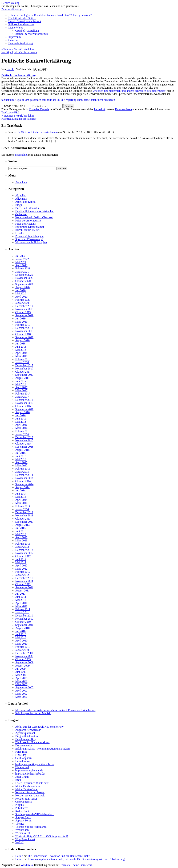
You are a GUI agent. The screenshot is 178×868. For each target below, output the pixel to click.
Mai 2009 (21, 675)
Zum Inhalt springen (13, 9)
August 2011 (22, 591)
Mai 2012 (21, 562)
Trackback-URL (10, 112)
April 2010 (21, 641)
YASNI (19, 842)
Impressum (15, 37)
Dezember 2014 (24, 475)
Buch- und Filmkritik (27, 208)
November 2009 (24, 656)
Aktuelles (21, 196)
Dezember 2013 (24, 512)
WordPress (27, 865)
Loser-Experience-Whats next (32, 783)
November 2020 (24, 278)
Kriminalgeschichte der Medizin (33, 713)
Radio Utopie (23, 811)
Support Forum (24, 820)
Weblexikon (22, 830)
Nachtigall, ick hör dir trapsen (19, 52)
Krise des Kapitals (39, 109)
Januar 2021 (22, 272)
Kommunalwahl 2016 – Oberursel (34, 217)
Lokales (20, 233)
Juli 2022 (20, 256)
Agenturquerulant (25, 733)
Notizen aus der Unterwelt (30, 795)
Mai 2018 (21, 350)
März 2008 (21, 684)
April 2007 (21, 691)
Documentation (24, 745)
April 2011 (21, 603)
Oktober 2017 (23, 372)
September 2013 (24, 522)
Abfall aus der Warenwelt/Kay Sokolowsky (39, 727)
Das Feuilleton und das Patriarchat (34, 211)
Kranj (18, 780)
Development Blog (26, 739)
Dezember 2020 (24, 275)
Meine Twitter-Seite (26, 789)
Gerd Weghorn (23, 758)
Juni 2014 (21, 494)
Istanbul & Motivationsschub (32, 34)
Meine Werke (16, 28)
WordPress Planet (25, 839)
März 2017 (21, 390)
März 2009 (21, 681)
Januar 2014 (22, 509)
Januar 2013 (22, 547)
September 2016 (24, 409)
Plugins (19, 805)
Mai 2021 (21, 262)
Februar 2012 (23, 572)
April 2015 (21, 462)
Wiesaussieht (23, 833)
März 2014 (21, 503)
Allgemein (21, 199)
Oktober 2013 (23, 519)
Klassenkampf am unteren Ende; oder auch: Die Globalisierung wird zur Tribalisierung (76, 859)
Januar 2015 (22, 472)
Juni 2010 (21, 634)
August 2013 (22, 525)
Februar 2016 (23, 431)
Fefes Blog (21, 752)
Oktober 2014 (23, 481)
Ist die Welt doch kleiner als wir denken (36, 132)
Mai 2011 (21, 600)
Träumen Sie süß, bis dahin (18, 49)
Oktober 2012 (23, 556)
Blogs (19, 205)
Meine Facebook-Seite (28, 786)
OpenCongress (23, 802)
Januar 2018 (22, 362)
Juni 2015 (21, 456)
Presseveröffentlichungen (29, 236)
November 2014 (24, 478)
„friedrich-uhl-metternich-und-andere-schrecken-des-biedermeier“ (129, 91)
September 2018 (24, 337)
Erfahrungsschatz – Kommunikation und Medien (43, 749)
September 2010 (24, 625)
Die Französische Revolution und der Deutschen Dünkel (59, 856)
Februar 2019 (23, 325)
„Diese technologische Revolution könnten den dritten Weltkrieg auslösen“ (50, 15)
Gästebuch (14, 40)
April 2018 (21, 353)
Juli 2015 (20, 453)
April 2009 (21, 678)
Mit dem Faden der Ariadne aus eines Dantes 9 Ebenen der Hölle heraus (55, 710)
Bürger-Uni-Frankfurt (27, 736)
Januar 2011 (22, 612)
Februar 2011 (23, 609)
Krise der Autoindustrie (28, 221)
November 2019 (24, 309)
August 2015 (22, 450)
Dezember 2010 (24, 616)
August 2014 (22, 487)
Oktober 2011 (23, 584)
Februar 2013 (23, 544)
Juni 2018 (21, 347)
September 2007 (24, 687)
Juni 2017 (21, 381)
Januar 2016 (22, 434)
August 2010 (22, 628)
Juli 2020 (20, 290)
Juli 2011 (20, 594)
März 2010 (21, 644)
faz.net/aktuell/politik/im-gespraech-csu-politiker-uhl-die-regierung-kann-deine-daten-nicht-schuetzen (58, 100)
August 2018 (22, 340)
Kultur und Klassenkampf (30, 227)
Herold (10, 69)
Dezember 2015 (24, 437)
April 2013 (21, 537)
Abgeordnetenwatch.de (28, 730)
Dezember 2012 (24, 550)
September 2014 (24, 484)
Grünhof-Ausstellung (27, 31)
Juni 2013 (21, 531)
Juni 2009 (21, 672)
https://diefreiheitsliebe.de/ (30, 774)
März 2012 (21, 569)
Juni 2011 (21, 597)
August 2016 (22, 412)
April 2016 (21, 425)
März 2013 (21, 540)
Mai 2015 (21, 459)
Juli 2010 (20, 631)
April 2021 (21, 265)
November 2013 (24, 515)
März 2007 (21, 694)
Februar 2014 (23, 506)
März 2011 (21, 606)
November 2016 (24, 403)
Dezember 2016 (24, 400)
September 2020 (24, 284)
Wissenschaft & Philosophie (31, 242)
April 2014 (21, 500)
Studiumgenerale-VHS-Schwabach (35, 814)
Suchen (13, 161)
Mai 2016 (21, 422)
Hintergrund (22, 767)
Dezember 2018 (24, 328)
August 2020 (22, 287)
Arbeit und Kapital (26, 202)
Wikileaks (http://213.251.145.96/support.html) (42, 836)
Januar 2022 (22, 259)
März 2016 (21, 428)
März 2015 (21, 465)
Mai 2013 (21, 534)
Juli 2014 (20, 490)
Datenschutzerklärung (21, 43)
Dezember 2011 (24, 578)
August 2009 (22, 666)
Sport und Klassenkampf (29, 239)
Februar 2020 (23, 300)
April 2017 (21, 387)
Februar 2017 (23, 394)
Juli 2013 (20, 528)
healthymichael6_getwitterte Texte (35, 764)
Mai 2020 (21, 293)
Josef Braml (22, 777)
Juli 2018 (20, 344)
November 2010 (24, 619)
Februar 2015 (23, 469)
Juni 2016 (21, 419)
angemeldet (21, 155)
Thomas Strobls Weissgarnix (31, 827)
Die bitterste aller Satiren (22, 18)
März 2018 (21, 356)
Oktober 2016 (23, 406)
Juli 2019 (20, 318)
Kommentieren (123, 109)
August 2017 (22, 378)
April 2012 (21, 565)
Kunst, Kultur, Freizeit (28, 230)
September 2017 (24, 375)
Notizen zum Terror (26, 799)
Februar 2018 (23, 359)
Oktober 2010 (23, 622)
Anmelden (21, 182)
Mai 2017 (21, 384)
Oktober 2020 (23, 281)
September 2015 (24, 447)
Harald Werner (23, 761)
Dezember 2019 (24, 306)
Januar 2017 (22, 397)
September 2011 (24, 587)
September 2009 (24, 662)
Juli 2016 (20, 415)
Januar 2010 (22, 650)
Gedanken (21, 214)
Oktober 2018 (23, 334)
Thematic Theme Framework (76, 865)
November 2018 (24, 331)
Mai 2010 (21, 637)
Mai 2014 (21, 497)
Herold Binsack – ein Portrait (25, 21)
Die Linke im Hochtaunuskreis (32, 742)
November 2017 (24, 369)
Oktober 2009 (23, 659)
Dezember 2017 (24, 365)
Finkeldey (21, 755)
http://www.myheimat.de (29, 770)
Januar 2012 (22, 575)
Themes (20, 824)
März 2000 (21, 697)
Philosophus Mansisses (21, 24)
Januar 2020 (22, 303)
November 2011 (24, 581)
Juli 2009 (20, 669)
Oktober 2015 (23, 444)
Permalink (100, 109)
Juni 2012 (21, 559)
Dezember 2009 (24, 653)
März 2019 (21, 322)
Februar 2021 (23, 268)
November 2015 (24, 440)
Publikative (22, 808)
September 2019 (24, 315)
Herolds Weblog (10, 3)
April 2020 (21, 297)
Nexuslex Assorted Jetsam (30, 792)
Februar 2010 (23, 647)
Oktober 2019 (23, 312)
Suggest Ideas (23, 817)
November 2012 (24, 553)
